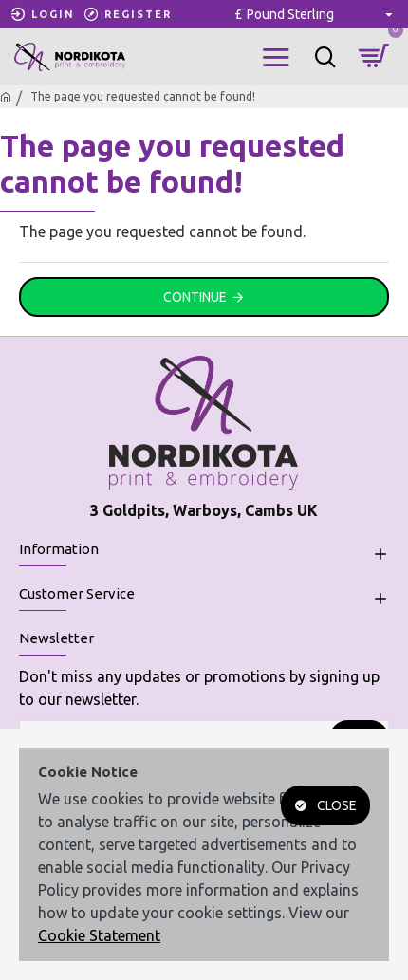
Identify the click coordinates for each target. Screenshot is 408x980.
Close (337, 805)
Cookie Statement (99, 935)
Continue (195, 297)
